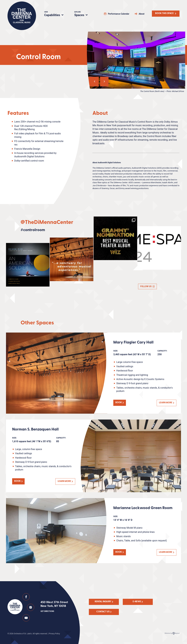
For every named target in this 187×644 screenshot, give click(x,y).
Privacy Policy (54, 634)
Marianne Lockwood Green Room (143, 508)
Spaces (84, 14)
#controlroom (33, 230)
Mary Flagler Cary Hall (133, 343)
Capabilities (56, 14)
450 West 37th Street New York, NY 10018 (54, 607)
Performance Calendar (119, 14)
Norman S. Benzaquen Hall (35, 430)
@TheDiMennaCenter (47, 223)
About (142, 14)
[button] (92, 82)
